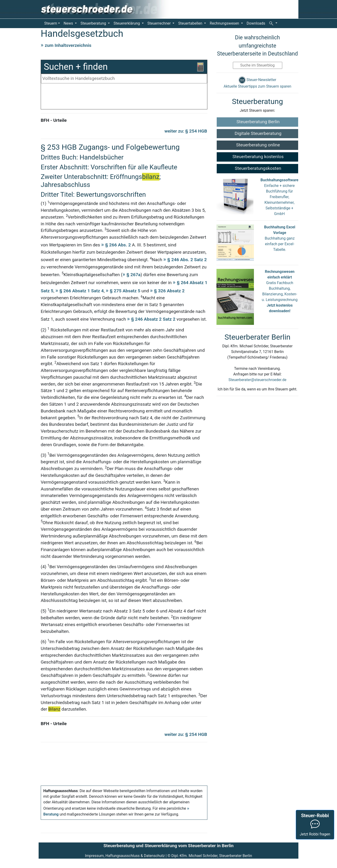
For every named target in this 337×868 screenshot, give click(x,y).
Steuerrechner (160, 23)
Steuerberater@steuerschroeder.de (257, 380)
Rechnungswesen (225, 23)
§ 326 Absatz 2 (169, 291)
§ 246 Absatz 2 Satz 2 (153, 319)
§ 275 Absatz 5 (125, 291)
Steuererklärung (127, 23)
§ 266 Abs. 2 (118, 245)
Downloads (256, 23)
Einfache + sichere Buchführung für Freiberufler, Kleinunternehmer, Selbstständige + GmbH (279, 197)
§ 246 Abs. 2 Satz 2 (187, 260)
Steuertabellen (191, 23)
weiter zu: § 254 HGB (186, 131)
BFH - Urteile (54, 120)
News (69, 23)
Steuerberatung (94, 23)
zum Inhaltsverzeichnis (68, 45)
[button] (273, 23)
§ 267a (133, 275)
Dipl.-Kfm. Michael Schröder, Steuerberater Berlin (212, 856)
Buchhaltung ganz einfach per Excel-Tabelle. (280, 244)
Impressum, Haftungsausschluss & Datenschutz (125, 856)
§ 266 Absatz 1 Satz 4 (82, 291)
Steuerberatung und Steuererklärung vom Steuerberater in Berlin (168, 846)
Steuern (51, 23)
